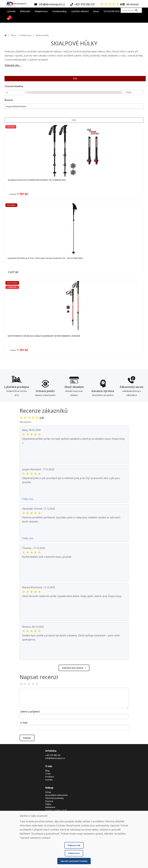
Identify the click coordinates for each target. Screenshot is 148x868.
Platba (48, 804)
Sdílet (74, 120)
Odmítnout (74, 853)
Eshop (13, 35)
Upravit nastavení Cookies (74, 861)
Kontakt (49, 780)
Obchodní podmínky (55, 798)
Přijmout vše (74, 845)
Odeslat (27, 738)
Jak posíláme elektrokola (56, 795)
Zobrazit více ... (13, 65)
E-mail (24, 723)
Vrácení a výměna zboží (56, 810)
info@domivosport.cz (55, 758)
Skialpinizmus (26, 35)
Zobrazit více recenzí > (74, 668)
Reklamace (50, 807)
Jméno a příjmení (30, 712)
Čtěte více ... (28, 499)
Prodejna (50, 777)
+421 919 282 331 (53, 755)
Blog (47, 771)
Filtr (75, 79)
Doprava (49, 801)
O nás (48, 774)
